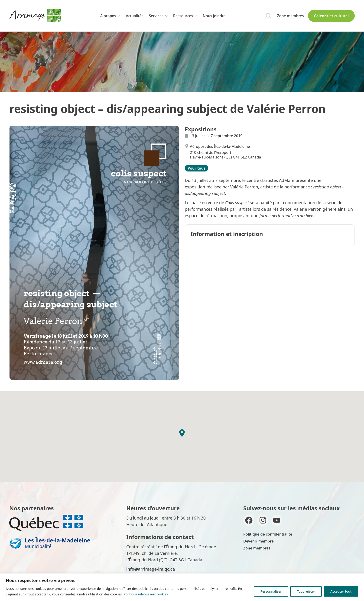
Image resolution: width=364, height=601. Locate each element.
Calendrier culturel (331, 16)
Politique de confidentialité (268, 534)
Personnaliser (271, 591)
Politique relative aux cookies (146, 594)
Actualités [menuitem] (135, 16)
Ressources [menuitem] (185, 16)
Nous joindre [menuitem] (214, 16)
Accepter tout (341, 591)
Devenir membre (258, 541)
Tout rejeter (306, 591)
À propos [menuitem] (110, 16)
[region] (182, 587)
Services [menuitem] (158, 16)
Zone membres (290, 16)
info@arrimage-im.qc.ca (151, 569)
